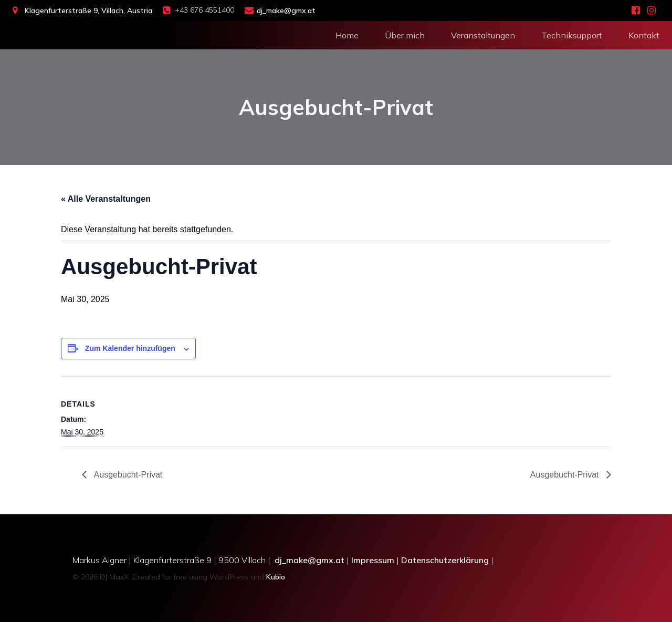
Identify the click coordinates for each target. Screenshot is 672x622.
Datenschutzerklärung (445, 560)
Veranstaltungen (483, 34)
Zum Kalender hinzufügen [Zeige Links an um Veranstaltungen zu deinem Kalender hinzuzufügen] (130, 348)
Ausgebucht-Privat (127, 475)
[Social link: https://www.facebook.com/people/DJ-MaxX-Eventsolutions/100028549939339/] (636, 11)
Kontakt (644, 34)
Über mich (405, 34)
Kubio (276, 577)
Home (347, 34)
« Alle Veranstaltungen (106, 199)
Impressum (373, 560)
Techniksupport (572, 34)
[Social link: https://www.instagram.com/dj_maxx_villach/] (652, 11)
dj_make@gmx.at (309, 560)
